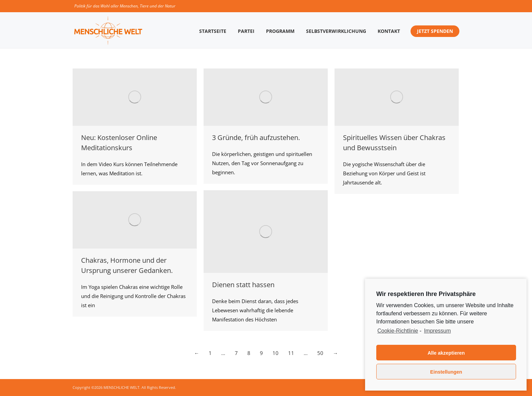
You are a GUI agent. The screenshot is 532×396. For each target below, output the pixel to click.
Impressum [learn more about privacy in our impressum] (438, 331)
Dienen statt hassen (243, 285)
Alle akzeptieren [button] (446, 353)
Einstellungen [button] (446, 372)
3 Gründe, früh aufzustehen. (256, 137)
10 (275, 353)
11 (291, 353)
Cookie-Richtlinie (398, 331)
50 (320, 353)
